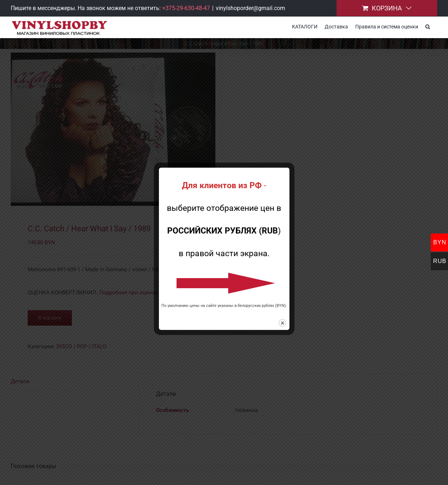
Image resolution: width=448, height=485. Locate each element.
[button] (428, 26)
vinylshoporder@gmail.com (250, 8)
